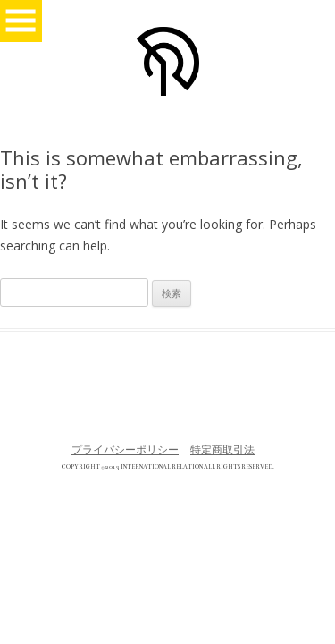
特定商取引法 (222, 449)
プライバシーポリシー (125, 449)
